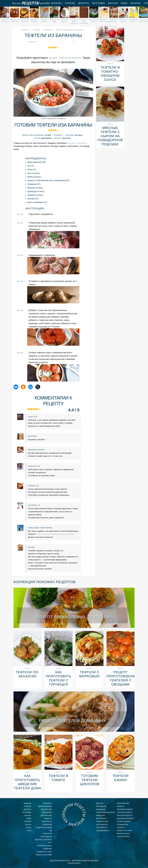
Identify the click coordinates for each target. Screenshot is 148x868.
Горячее (70, 3)
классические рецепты (123, 805)
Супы (29, 831)
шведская (100, 815)
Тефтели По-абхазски (27, 674)
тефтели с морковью (77, 143)
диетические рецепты (46, 817)
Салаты (28, 825)
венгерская (101, 819)
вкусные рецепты (125, 815)
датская (100, 803)
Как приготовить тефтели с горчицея (58, 678)
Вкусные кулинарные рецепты (74, 814)
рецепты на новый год (44, 829)
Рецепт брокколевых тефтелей (72, 617)
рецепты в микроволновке (45, 805)
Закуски (113, 3)
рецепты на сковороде (47, 823)
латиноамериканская (105, 812)
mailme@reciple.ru (74, 863)
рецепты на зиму (45, 852)
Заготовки (98, 3)
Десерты (84, 3)
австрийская (102, 828)
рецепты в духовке (44, 855)
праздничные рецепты (123, 826)
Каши (124, 3)
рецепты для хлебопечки (46, 811)
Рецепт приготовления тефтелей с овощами (121, 678)
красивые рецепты (125, 809)
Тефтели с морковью (90, 674)
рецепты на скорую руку (43, 841)
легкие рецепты (124, 822)
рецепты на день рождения (45, 847)
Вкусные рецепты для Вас (31, 3)
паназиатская (102, 822)
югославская (102, 825)
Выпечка (57, 3)
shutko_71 (33, 42)
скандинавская (103, 831)
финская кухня (123, 834)
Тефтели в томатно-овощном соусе (110, 74)
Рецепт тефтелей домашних (72, 721)
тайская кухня (123, 837)
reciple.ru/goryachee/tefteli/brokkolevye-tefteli (55, 534)
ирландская (101, 806)
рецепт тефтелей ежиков (65, 58)
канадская (101, 809)
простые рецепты (125, 812)
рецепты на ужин (124, 831)
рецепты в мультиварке (46, 835)
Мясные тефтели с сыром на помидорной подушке (110, 136)
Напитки (135, 3)
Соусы (28, 828)
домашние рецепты (125, 819)
